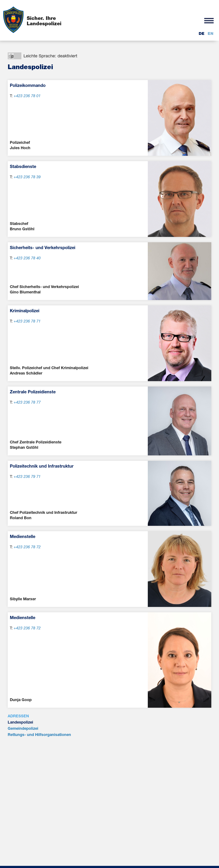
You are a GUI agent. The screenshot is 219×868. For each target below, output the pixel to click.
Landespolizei (20, 722)
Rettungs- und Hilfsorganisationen (39, 734)
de (202, 33)
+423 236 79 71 (27, 476)
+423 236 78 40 (27, 258)
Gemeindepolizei (23, 728)
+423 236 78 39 (27, 177)
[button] (209, 20)
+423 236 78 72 (27, 547)
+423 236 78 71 (27, 321)
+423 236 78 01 (27, 96)
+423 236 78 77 (27, 402)
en (211, 33)
